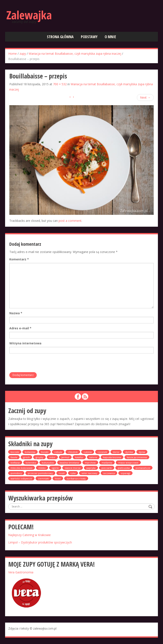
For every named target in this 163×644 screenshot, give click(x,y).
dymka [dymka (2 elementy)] (129, 452)
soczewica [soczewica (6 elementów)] (109, 473)
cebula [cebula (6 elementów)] (58, 452)
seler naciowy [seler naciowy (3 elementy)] (89, 473)
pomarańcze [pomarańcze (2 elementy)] (143, 468)
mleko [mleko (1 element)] (42, 468)
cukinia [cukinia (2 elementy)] (88, 452)
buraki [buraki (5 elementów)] (45, 452)
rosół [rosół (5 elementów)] (62, 473)
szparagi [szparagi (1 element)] (125, 473)
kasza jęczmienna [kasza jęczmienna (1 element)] (137, 457)
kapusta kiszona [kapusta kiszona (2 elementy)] (112, 457)
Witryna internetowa (25, 343)
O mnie (110, 37)
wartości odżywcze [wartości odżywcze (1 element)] (21, 478)
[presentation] (42, 364)
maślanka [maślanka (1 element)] (107, 463)
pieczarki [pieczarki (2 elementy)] (107, 468)
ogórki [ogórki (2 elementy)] (55, 468)
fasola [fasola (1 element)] (14, 457)
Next (145, 97)
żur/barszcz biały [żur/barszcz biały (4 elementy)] (76, 478)
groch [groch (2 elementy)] (26, 457)
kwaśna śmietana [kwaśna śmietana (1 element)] (69, 463)
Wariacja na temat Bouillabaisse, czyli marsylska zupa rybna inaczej (75, 54)
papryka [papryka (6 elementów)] (91, 468)
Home (13, 54)
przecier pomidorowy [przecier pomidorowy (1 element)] (40, 473)
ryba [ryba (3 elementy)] (73, 473)
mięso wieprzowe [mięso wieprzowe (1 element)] (128, 463)
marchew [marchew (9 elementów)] (90, 463)
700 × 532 (60, 84)
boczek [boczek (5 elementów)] (15, 452)
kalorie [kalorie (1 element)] (93, 457)
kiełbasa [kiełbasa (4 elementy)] (15, 463)
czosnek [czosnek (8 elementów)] (102, 452)
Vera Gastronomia (21, 572)
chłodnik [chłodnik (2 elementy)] (73, 452)
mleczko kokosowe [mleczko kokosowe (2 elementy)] (22, 468)
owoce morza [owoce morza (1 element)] (73, 468)
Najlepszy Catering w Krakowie (30, 535)
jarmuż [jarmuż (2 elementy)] (65, 457)
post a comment (70, 221)
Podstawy (89, 37)
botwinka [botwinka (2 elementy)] (30, 452)
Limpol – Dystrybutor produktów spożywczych (40, 542)
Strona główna (60, 37)
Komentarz (19, 259)
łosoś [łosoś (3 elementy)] (58, 478)
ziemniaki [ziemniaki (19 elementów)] (44, 478)
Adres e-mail (20, 328)
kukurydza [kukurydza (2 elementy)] (48, 463)
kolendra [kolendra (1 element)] (31, 463)
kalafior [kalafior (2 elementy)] (79, 457)
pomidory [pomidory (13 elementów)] (16, 473)
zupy (23, 54)
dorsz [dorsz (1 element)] (116, 452)
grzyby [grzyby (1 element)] (39, 457)
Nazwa (16, 313)
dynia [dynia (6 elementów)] (142, 452)
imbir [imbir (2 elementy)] (52, 457)
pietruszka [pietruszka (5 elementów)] (124, 468)
